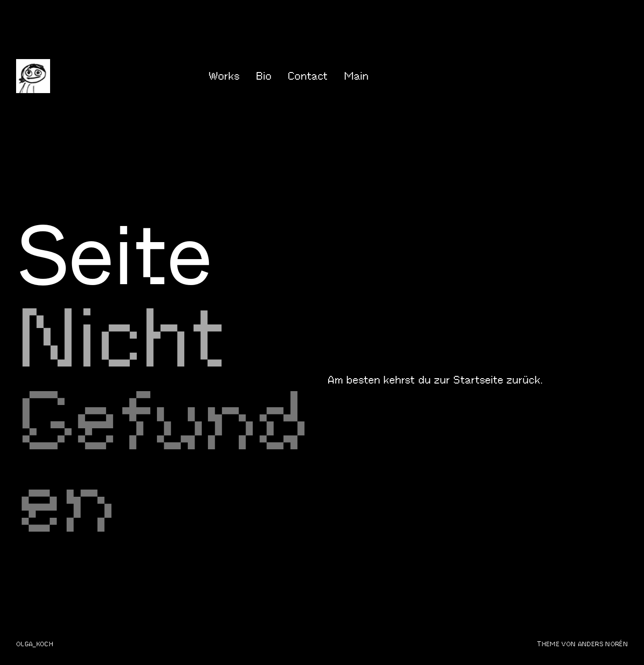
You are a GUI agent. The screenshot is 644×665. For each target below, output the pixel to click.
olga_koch (35, 644)
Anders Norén (603, 644)
